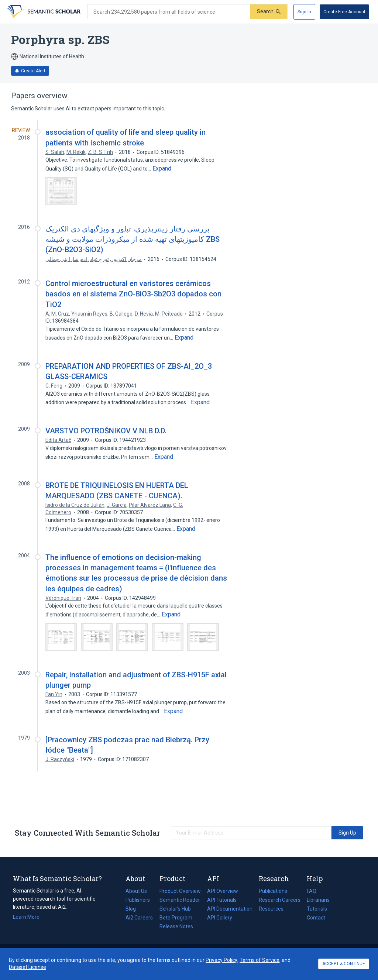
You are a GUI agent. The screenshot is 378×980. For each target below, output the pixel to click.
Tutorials (317, 909)
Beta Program (176, 918)
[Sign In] (304, 12)
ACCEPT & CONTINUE (344, 964)
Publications (273, 891)
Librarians (318, 900)
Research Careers (280, 900)
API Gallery (220, 918)
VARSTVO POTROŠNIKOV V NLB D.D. (106, 431)
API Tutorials (222, 900)
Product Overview (180, 891)
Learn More (26, 917)
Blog (134, 909)
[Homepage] (43, 12)
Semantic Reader (180, 900)
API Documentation (230, 909)
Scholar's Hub (175, 909)
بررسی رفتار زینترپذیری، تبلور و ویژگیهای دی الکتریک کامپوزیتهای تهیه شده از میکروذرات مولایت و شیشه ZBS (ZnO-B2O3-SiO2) (133, 239)
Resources (271, 909)
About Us (136, 891)
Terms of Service (260, 960)
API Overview (223, 891)
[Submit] (269, 12)
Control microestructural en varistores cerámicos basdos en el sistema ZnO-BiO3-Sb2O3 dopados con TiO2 (133, 294)
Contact (316, 918)
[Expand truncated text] (162, 169)
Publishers (138, 900)
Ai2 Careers (139, 918)
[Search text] (169, 12)
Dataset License (28, 967)
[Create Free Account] (344, 12)
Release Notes (176, 926)
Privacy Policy (221, 960)
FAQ (312, 891)
